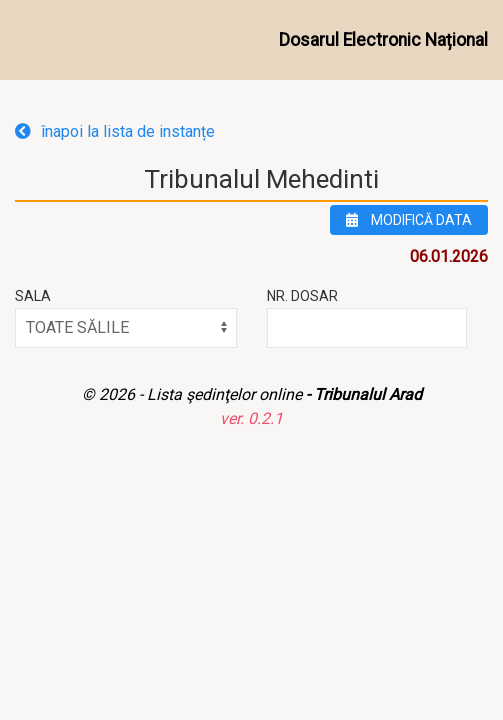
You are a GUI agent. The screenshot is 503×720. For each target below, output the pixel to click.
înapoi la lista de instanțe (115, 131)
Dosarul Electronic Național (383, 40)
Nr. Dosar (302, 296)
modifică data (409, 220)
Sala (33, 296)
